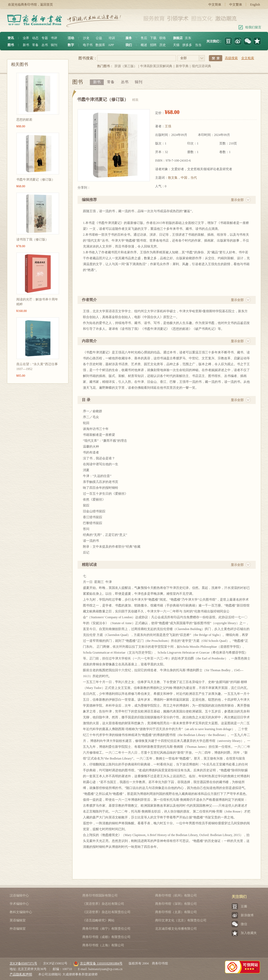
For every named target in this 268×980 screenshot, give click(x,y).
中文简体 (215, 5)
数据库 (100, 45)
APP (111, 45)
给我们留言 (253, 27)
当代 (194, 178)
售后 (144, 38)
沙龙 (86, 38)
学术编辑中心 (19, 904)
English (255, 5)
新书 (26, 45)
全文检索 (248, 58)
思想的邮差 (24, 120)
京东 (188, 38)
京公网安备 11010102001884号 (98, 963)
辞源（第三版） (126, 66)
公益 (99, 38)
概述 (144, 45)
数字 (71, 45)
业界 (26, 38)
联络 (163, 38)
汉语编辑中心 (19, 895)
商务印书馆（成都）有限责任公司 (106, 937)
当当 (198, 45)
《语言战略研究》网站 (98, 920)
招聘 (153, 45)
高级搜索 (231, 58)
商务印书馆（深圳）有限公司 (176, 904)
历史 (163, 45)
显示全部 (237, 200)
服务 (129, 38)
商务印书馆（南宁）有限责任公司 (106, 929)
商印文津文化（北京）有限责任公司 (181, 920)
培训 (112, 38)
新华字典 (182, 66)
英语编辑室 (18, 920)
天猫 (176, 45)
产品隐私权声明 (21, 974)
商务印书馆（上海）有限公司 (103, 945)
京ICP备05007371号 (23, 963)
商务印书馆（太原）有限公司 (176, 912)
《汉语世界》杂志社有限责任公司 (106, 912)
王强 (168, 126)
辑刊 (54, 45)
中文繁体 (236, 5)
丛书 (45, 45)
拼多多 (187, 45)
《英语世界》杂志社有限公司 (103, 904)
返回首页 (47, 5)
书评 (54, 38)
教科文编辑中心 (21, 912)
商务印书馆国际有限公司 (100, 895)
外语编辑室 (18, 929)
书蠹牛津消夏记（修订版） (36, 180)
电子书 (88, 45)
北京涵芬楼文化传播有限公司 (176, 929)
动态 (35, 38)
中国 (184, 178)
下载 (153, 38)
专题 (45, 38)
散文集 (173, 178)
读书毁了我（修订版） (32, 239)
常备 (35, 45)
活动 (71, 38)
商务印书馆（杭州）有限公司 (176, 895)
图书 (11, 45)
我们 (129, 45)
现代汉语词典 (201, 66)
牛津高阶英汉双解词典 (156, 66)
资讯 (11, 38)
